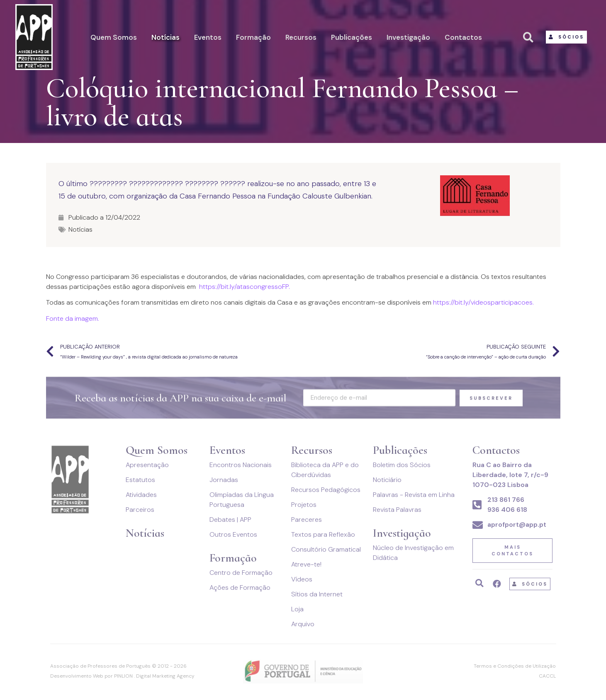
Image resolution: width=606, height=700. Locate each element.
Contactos (463, 37)
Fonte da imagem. (73, 319)
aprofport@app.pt (517, 524)
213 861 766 (506, 500)
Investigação (408, 37)
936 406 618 (507, 510)
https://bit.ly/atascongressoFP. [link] (245, 287)
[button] (566, 37)
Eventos (208, 37)
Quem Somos (114, 37)
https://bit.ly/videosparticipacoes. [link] (483, 302)
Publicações (352, 37)
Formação (253, 37)
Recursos (301, 37)
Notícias (165, 37)
